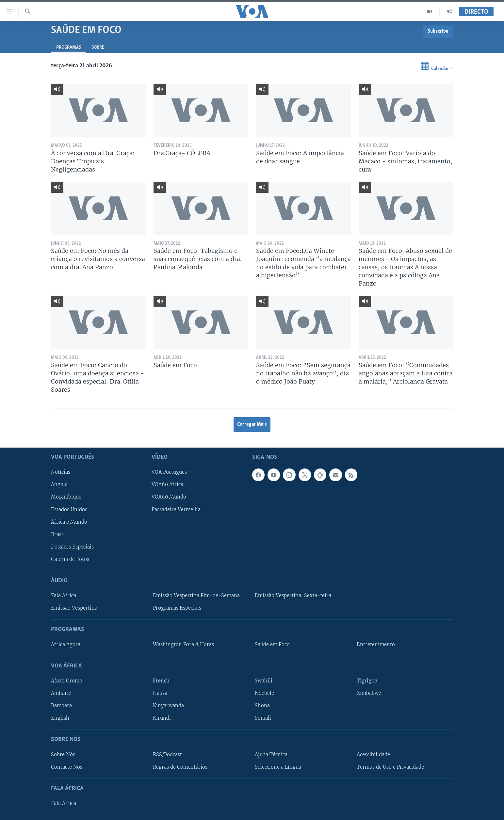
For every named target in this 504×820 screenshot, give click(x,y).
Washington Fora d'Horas (183, 644)
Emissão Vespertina (74, 608)
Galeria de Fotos (70, 559)
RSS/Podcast (167, 754)
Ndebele (264, 693)
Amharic (61, 693)
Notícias (61, 472)
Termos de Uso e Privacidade (390, 767)
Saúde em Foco (272, 644)
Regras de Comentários (180, 767)
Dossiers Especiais (72, 547)
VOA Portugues (169, 472)
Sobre (98, 48)
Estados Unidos (69, 509)
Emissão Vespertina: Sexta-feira (293, 596)
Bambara (61, 706)
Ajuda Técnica (271, 754)
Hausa (160, 693)
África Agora (66, 644)
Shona (262, 706)
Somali (263, 718)
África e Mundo (69, 522)
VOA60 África (167, 484)
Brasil (58, 534)
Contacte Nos (67, 767)
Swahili (264, 681)
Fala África (64, 596)
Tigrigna (367, 681)
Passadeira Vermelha (176, 509)
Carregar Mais (252, 424)
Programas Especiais (177, 608)
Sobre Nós (63, 754)
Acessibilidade (373, 754)
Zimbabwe (369, 693)
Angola (59, 484)
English (60, 718)
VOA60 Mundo (169, 497)
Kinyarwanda (168, 706)
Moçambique (66, 497)
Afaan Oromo (67, 681)
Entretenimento (376, 644)
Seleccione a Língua (278, 767)
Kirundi (162, 718)
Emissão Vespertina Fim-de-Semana (196, 596)
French (161, 681)
